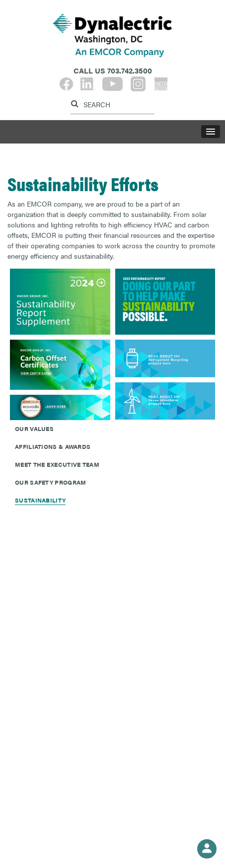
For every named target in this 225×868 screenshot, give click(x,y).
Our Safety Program (50, 482)
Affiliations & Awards (53, 446)
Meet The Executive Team (57, 464)
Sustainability (40, 500)
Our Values (34, 429)
